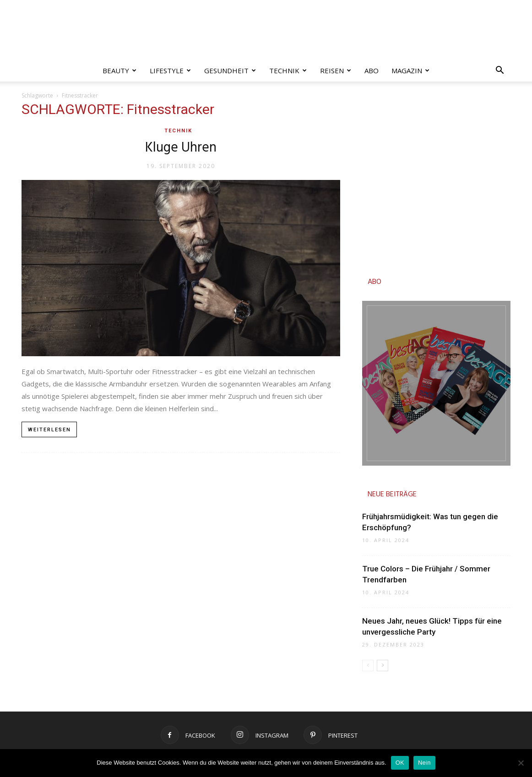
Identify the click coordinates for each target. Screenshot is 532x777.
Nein (424, 763)
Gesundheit (230, 71)
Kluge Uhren (181, 148)
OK (400, 763)
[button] (499, 71)
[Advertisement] (436, 181)
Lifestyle (170, 71)
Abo (372, 71)
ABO (375, 282)
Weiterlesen (49, 430)
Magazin (410, 71)
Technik (288, 71)
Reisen (336, 71)
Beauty (119, 71)
